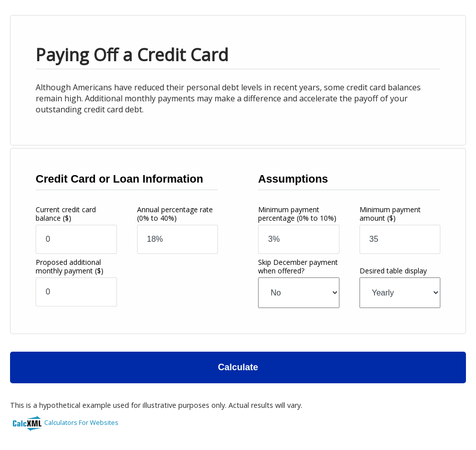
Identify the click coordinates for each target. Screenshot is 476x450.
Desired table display (393, 271)
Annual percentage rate (175, 214)
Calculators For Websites (81, 422)
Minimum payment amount (390, 214)
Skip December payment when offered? (298, 266)
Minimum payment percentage (297, 214)
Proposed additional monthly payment (70, 266)
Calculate (238, 367)
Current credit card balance (66, 214)
